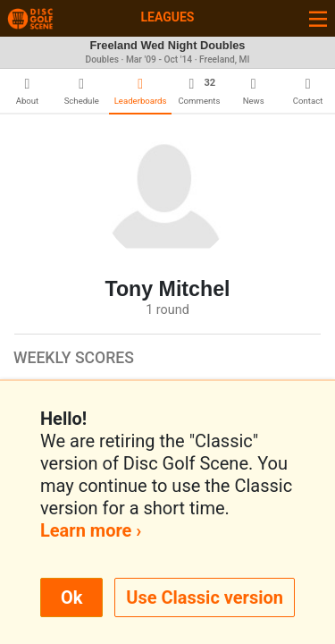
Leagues (167, 17)
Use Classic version (205, 597)
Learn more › (91, 530)
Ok (71, 597)
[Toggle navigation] (318, 18)
